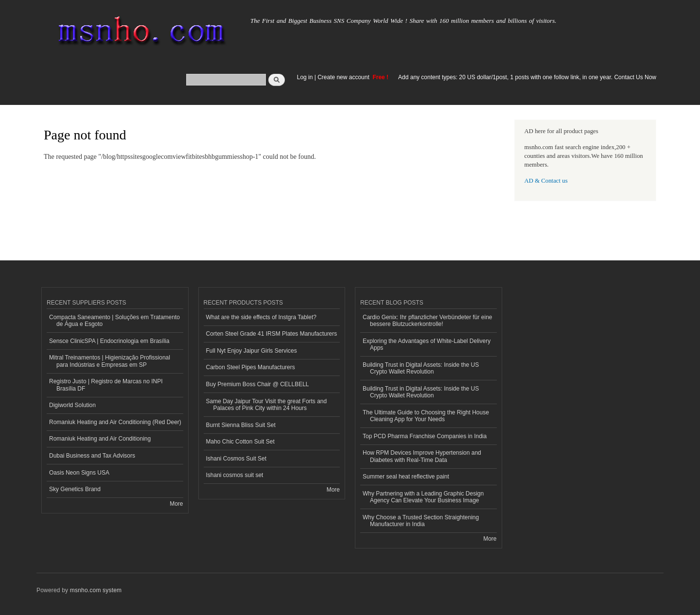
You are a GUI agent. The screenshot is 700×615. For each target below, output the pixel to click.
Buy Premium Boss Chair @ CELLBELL (258, 384)
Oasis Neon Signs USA (79, 473)
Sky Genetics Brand (75, 489)
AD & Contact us (546, 181)
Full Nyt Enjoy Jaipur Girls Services (252, 351)
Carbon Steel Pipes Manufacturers (251, 367)
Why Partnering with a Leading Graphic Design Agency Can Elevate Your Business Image (423, 497)
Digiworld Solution (72, 405)
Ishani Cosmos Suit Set (236, 459)
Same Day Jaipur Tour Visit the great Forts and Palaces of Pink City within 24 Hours (267, 405)
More (176, 504)
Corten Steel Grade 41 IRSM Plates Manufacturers (272, 334)
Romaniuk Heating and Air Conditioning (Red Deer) (115, 422)
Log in (305, 77)
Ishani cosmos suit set (235, 475)
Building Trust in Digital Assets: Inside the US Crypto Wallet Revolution (421, 368)
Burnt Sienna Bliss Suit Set (241, 425)
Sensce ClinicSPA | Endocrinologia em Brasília (109, 341)
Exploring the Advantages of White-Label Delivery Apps (427, 344)
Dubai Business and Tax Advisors (92, 456)
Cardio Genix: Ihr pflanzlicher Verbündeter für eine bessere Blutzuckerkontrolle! (427, 321)
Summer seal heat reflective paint (406, 477)
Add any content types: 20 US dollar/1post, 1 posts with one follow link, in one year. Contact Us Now (527, 77)
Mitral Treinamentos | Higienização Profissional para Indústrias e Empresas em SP (110, 361)
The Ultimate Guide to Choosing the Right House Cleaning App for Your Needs (426, 416)
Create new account (344, 77)
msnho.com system (96, 590)
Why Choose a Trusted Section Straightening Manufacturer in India (421, 521)
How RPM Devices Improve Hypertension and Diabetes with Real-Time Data (422, 456)
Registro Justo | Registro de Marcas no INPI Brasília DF (106, 385)
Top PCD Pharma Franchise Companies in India (425, 436)
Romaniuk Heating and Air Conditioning (100, 439)
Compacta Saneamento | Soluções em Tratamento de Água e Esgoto (114, 321)
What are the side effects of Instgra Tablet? (261, 317)
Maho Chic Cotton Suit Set (240, 442)
